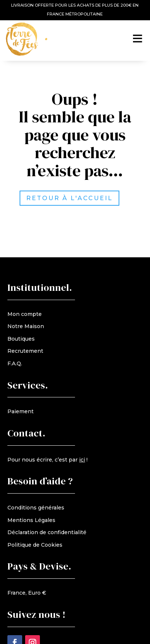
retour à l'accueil (76, 198)
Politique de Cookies (35, 545)
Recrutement (25, 351)
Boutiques (21, 339)
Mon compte (25, 314)
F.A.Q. (15, 363)
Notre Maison (26, 326)
